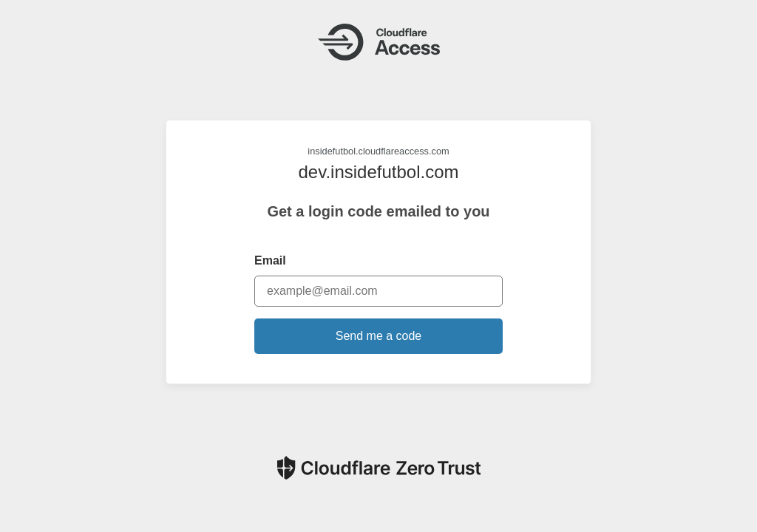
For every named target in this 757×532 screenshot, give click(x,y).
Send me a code (379, 336)
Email (270, 260)
